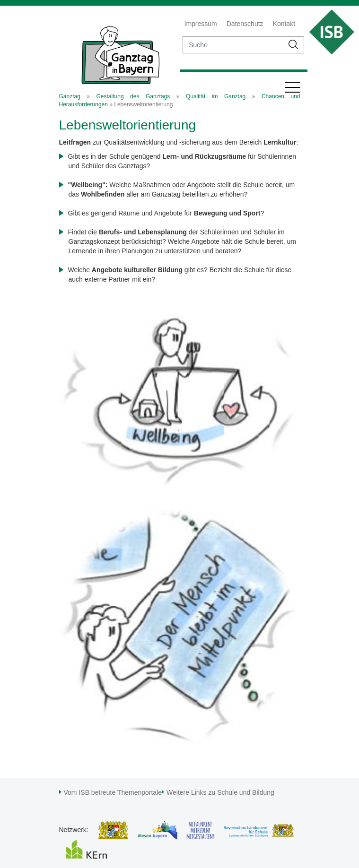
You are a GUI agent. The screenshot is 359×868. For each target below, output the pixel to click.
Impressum (201, 24)
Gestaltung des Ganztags (133, 96)
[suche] (233, 45)
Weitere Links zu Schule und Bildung (220, 792)
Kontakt (284, 24)
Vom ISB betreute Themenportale (113, 792)
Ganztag (70, 96)
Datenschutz (245, 24)
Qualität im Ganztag (216, 96)
